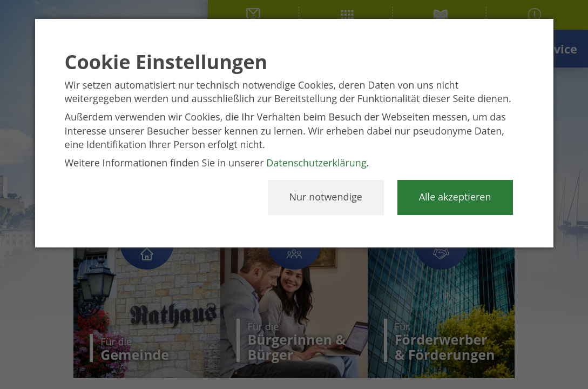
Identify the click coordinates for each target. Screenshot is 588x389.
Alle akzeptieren (455, 197)
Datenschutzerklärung (316, 163)
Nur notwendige (326, 197)
